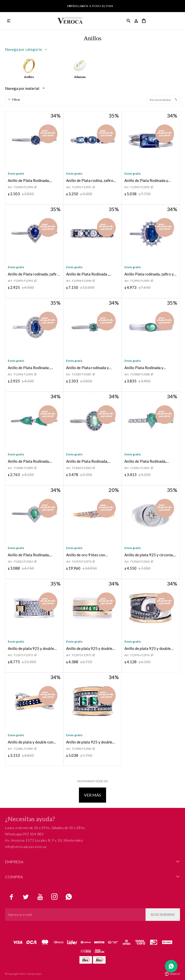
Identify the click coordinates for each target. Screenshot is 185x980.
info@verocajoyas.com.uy (26, 847)
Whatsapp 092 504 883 (24, 834)
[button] (129, 21)
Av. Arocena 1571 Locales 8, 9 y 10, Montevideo (44, 840)
